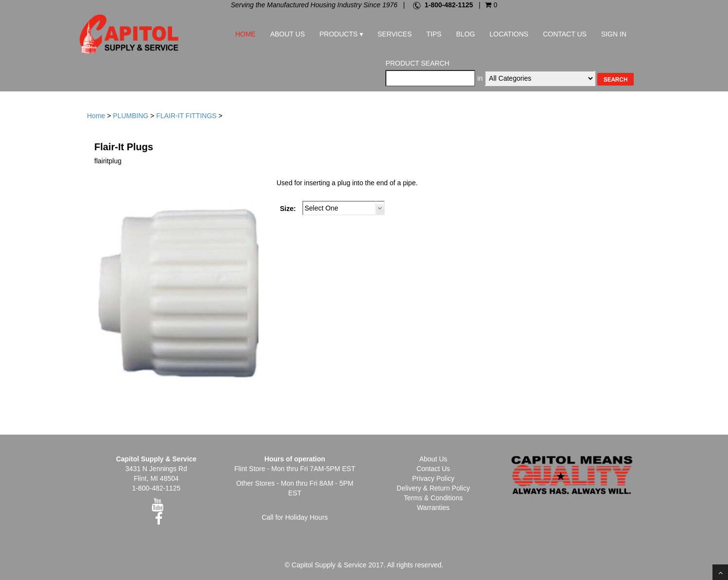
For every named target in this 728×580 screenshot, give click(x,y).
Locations (509, 34)
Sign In (614, 34)
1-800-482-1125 (449, 5)
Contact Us (565, 34)
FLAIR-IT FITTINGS (186, 116)
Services (395, 34)
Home (245, 34)
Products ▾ (341, 34)
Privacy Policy (433, 478)
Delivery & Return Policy (433, 488)
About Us (287, 34)
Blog (465, 34)
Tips (434, 34)
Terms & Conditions (433, 498)
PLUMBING (130, 116)
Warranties (433, 508)
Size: (288, 209)
